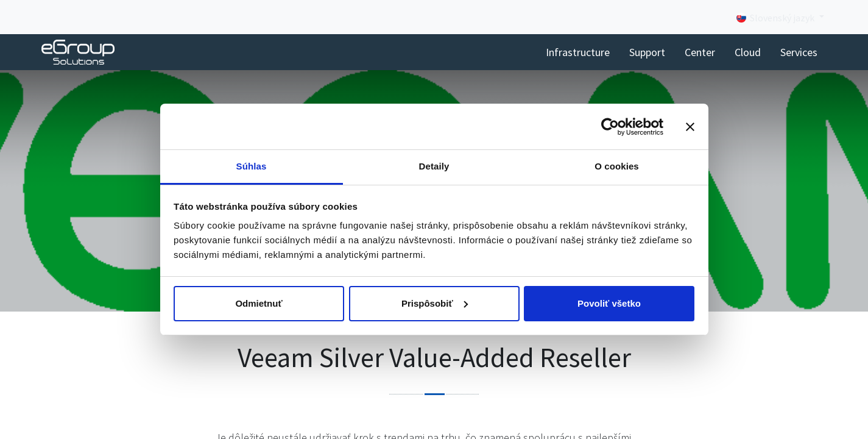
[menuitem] (578, 52)
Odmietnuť (259, 303)
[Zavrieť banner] (690, 127)
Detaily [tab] (434, 166)
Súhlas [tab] (252, 166)
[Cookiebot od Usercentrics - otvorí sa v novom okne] (610, 127)
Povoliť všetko (609, 303)
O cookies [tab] (617, 166)
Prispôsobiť (435, 303)
